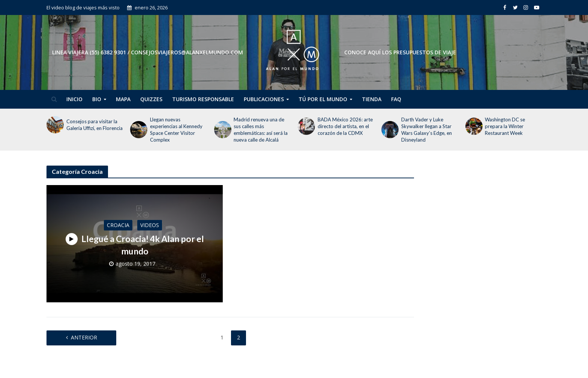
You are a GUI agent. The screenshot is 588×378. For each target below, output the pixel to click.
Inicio (74, 99)
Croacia (118, 225)
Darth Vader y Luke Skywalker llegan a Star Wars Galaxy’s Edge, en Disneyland (427, 130)
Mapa (123, 99)
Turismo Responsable (203, 99)
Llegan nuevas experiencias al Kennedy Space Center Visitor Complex (176, 130)
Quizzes (151, 99)
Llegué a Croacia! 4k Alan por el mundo (135, 245)
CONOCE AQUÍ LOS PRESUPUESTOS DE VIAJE (400, 52)
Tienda (372, 99)
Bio (97, 99)
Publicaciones (264, 99)
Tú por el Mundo (323, 99)
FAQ (396, 99)
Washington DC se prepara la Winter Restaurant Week (505, 126)
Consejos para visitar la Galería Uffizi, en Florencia (94, 125)
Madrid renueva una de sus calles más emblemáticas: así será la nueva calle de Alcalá (261, 130)
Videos (150, 225)
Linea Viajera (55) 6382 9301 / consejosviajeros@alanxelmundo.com (148, 52)
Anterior (84, 337)
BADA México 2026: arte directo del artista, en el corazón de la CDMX (345, 126)
